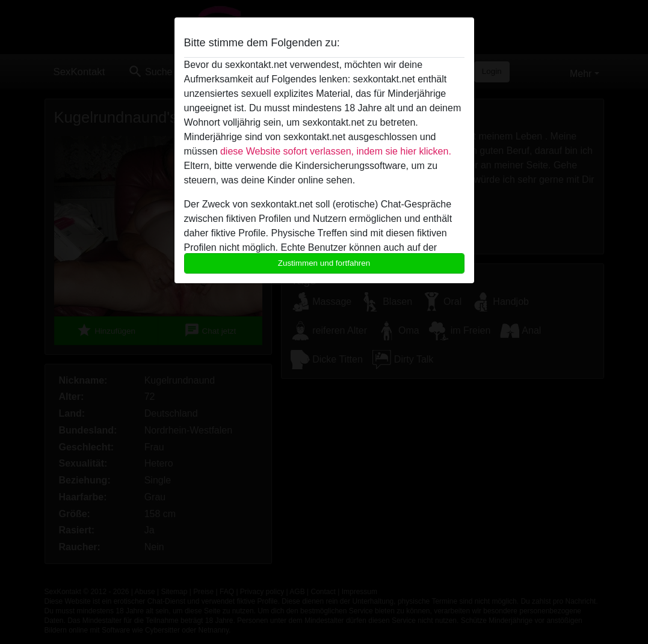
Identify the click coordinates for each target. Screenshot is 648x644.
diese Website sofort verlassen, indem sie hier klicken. (336, 151)
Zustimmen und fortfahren (324, 263)
